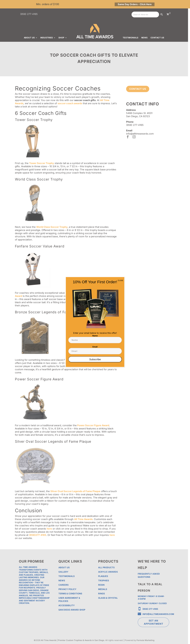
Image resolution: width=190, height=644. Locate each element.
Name (95, 336)
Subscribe (95, 359)
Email (95, 347)
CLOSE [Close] (121, 280)
